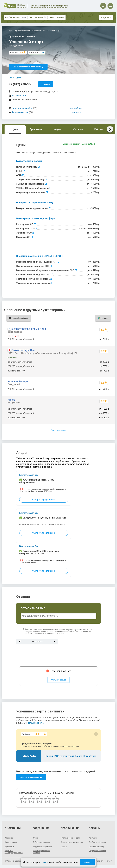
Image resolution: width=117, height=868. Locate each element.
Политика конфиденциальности (14, 852)
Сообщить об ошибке (97, 842)
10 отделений (19, 96)
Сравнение (36, 129)
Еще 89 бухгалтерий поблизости (28, 67)
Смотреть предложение (44, 500)
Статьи (35, 838)
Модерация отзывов (97, 851)
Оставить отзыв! (59, 680)
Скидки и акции (38, 17)
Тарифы (64, 846)
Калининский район (22, 108)
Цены (51, 17)
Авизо (11, 400)
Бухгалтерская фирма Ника (29, 329)
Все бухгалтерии (16, 17)
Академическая (20, 112)
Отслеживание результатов (72, 842)
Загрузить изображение (42, 846)
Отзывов (35, 53)
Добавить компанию (41, 842)
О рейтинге (9, 846)
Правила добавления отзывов (41, 852)
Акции (57, 129)
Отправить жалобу (96, 846)
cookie (44, 862)
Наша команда (11, 842)
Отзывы (60, 17)
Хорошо (87, 862)
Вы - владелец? (16, 78)
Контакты (93, 838)
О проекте (9, 838)
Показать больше (58, 430)
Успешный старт (18, 381)
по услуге (106, 17)
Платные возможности (70, 838)
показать (46, 84)
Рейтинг (99, 129)
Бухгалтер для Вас (23, 350)
